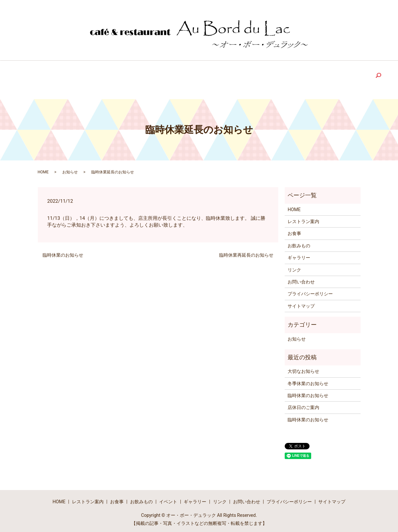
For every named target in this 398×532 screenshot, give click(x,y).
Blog (285, 75)
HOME (43, 168)
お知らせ (70, 168)
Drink (158, 75)
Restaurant (90, 75)
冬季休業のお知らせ (308, 380)
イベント (168, 498)
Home (52, 75)
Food (126, 75)
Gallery (225, 75)
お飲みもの (299, 242)
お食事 (294, 230)
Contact (319, 75)
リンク (294, 266)
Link (257, 75)
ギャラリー (299, 254)
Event (192, 75)
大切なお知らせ (303, 367)
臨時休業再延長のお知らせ (246, 251)
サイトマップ (301, 302)
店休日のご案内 (303, 404)
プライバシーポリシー (310, 290)
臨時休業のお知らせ (63, 251)
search (354, 76)
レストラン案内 (303, 218)
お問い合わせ (301, 278)
